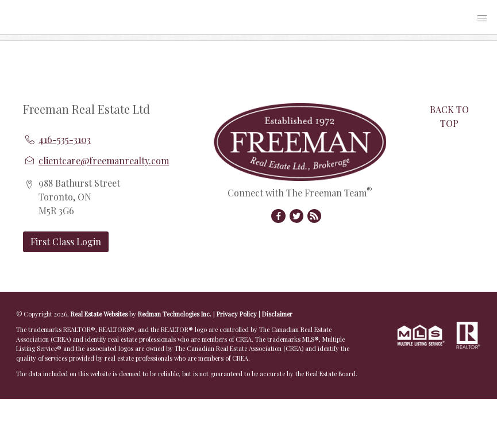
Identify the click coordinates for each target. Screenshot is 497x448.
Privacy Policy (237, 314)
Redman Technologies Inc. (176, 314)
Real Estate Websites (100, 314)
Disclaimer (277, 314)
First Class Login (66, 242)
